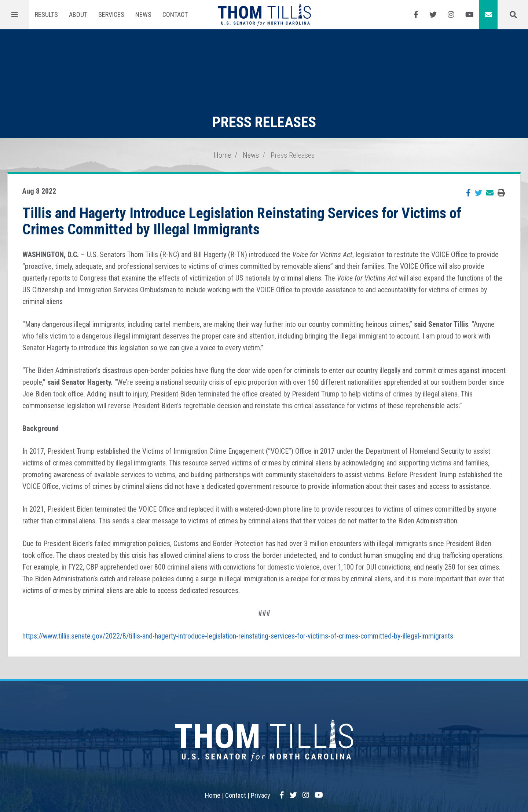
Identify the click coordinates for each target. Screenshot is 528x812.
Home (222, 155)
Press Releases (293, 155)
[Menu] (15, 15)
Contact (175, 14)
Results (46, 14)
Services (111, 14)
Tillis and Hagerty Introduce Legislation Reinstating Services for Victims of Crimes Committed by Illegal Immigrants (242, 221)
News (143, 14)
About (78, 14)
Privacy (261, 795)
